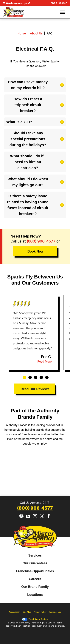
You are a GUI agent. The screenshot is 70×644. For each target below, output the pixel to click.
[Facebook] (49, 516)
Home (22, 33)
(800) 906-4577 (41, 241)
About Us (36, 33)
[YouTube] (28, 516)
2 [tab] (29, 376)
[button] (62, 12)
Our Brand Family (35, 587)
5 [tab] (46, 376)
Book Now (35, 251)
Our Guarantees (35, 563)
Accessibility (15, 612)
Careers (35, 579)
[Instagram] (35, 516)
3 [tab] (34, 376)
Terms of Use (55, 612)
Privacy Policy (40, 612)
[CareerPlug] (21, 516)
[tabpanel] (32, 332)
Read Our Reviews (35, 389)
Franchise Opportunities (35, 571)
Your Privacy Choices (35, 619)
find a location (59, 3)
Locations (35, 595)
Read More (45, 362)
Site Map (27, 612)
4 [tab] (40, 376)
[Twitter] (42, 516)
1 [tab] (23, 376)
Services (35, 555)
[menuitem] (35, 556)
